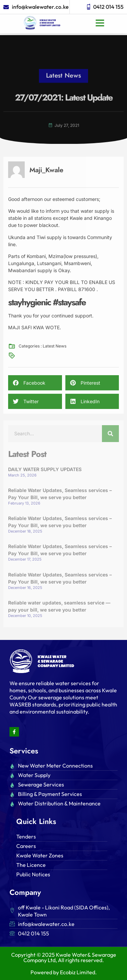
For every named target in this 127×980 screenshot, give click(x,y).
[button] (100, 18)
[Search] (110, 434)
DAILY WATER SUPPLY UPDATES (45, 469)
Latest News (63, 69)
